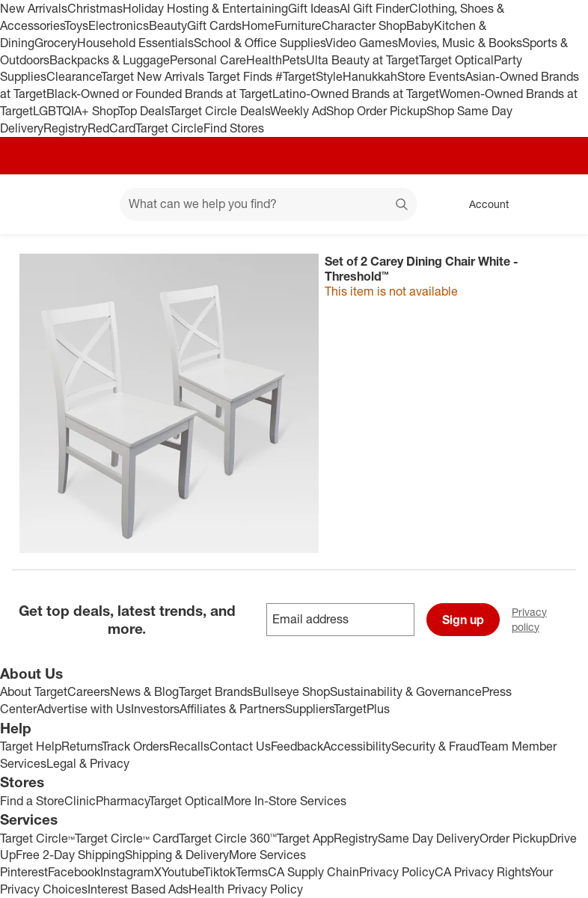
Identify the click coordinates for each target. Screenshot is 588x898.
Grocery (56, 43)
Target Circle (169, 128)
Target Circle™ (37, 838)
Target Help (31, 746)
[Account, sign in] (481, 204)
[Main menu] (85, 204)
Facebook (74, 872)
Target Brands (216, 691)
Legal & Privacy (88, 763)
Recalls (189, 746)
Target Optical (456, 60)
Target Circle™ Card (127, 838)
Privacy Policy (397, 872)
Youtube (183, 872)
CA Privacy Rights (482, 872)
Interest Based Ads (138, 889)
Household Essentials (135, 43)
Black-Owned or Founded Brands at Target (159, 94)
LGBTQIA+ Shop (76, 111)
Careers (89, 691)
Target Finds (241, 76)
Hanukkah (370, 76)
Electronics (119, 25)
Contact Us (240, 746)
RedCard (111, 128)
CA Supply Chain (313, 872)
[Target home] (33, 204)
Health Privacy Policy (246, 889)
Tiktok (220, 872)
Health (264, 60)
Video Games (362, 43)
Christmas (95, 8)
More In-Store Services (285, 801)
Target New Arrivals (154, 76)
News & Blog (144, 691)
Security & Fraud (435, 746)
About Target (34, 691)
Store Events (431, 76)
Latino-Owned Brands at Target (356, 94)
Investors (155, 709)
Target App (305, 838)
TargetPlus (362, 709)
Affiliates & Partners (232, 709)
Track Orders (135, 746)
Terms (252, 872)
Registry (65, 128)
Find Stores (234, 128)
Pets (294, 60)
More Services (267, 855)
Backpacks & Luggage (110, 60)
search (402, 205)
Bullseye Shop (291, 691)
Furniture (298, 25)
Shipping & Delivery (177, 855)
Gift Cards (214, 25)
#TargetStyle (309, 76)
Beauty (168, 25)
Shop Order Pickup (376, 111)
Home (258, 25)
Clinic (80, 801)
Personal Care (208, 60)
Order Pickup (514, 838)
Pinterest (24, 872)
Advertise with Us (84, 709)
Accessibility (357, 746)
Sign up (463, 620)
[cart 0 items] (557, 204)
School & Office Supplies (260, 43)
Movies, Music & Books (460, 43)
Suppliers (309, 709)
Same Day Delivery (429, 838)
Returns (82, 746)
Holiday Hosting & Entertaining (205, 8)
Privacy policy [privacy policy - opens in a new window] (550, 619)
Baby (420, 25)
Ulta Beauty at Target (362, 60)
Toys (76, 25)
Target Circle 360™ (228, 838)
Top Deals (144, 111)
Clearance (74, 76)
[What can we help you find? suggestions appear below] (268, 204)
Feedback (297, 746)
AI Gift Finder (374, 8)
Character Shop (364, 25)
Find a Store (32, 801)
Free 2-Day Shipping (70, 855)
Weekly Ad (298, 111)
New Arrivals (34, 8)
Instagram (127, 872)
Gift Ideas (314, 8)
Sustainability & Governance (406, 691)
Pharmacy (122, 801)
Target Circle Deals (220, 111)
